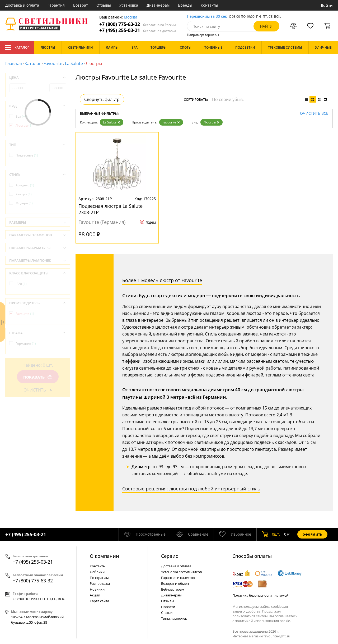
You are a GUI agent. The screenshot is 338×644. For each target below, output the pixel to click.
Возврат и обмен (175, 583)
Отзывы (104, 5)
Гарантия (56, 5)
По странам (99, 578)
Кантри (24, 194)
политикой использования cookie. (263, 621)
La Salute (74, 63)
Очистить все (314, 114)
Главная (14, 63)
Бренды (185, 5)
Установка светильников (181, 572)
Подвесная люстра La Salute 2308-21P (111, 209)
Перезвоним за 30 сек (207, 17)
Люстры (212, 122)
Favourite (53, 63)
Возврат (81, 5)
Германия (26, 344)
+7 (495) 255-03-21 (138, 30)
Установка (129, 5)
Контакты (209, 5)
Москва (131, 17)
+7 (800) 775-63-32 (138, 24)
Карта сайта (99, 601)
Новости (168, 607)
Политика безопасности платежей (260, 595)
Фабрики (97, 572)
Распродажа (100, 583)
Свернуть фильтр (102, 99)
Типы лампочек (174, 618)
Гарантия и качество (178, 578)
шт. (271, 534)
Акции (95, 595)
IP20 (21, 284)
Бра (22, 116)
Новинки (97, 589)
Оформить (312, 534)
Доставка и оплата (22, 5)
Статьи (167, 613)
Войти (327, 5)
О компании (104, 556)
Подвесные (27, 155)
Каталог (17, 48)
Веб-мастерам (173, 589)
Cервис (170, 556)
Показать (38, 377)
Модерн (24, 203)
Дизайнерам (158, 5)
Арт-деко (25, 185)
